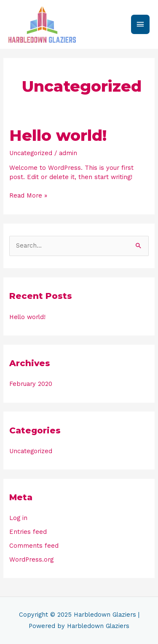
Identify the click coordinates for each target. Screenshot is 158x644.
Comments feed (34, 546)
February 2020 (31, 384)
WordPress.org (31, 560)
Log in (18, 518)
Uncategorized (31, 153)
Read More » (28, 195)
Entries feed (28, 532)
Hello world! (58, 135)
